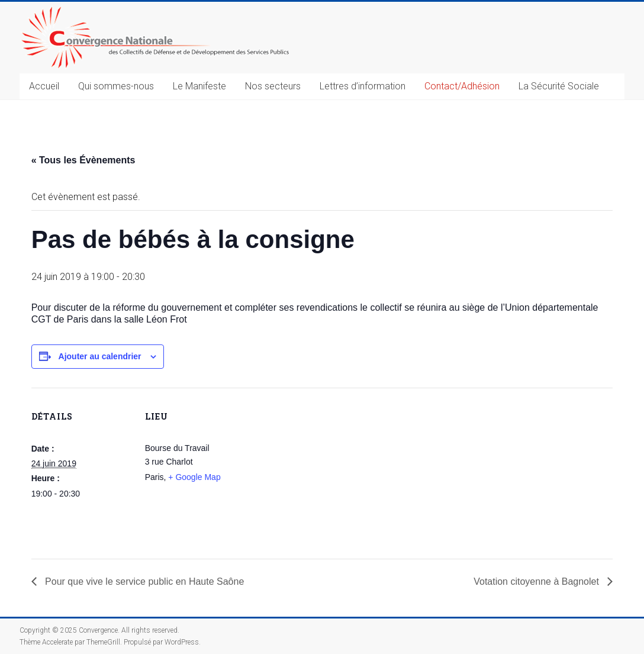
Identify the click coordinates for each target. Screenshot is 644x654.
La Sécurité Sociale (559, 86)
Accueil (44, 86)
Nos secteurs (273, 86)
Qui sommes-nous (116, 86)
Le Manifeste (199, 86)
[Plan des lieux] (321, 470)
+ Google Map (194, 477)
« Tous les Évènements (83, 160)
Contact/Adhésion (462, 86)
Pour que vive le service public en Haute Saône (144, 581)
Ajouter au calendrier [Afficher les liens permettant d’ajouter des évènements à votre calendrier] (100, 356)
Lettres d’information (363, 86)
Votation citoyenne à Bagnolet (537, 581)
